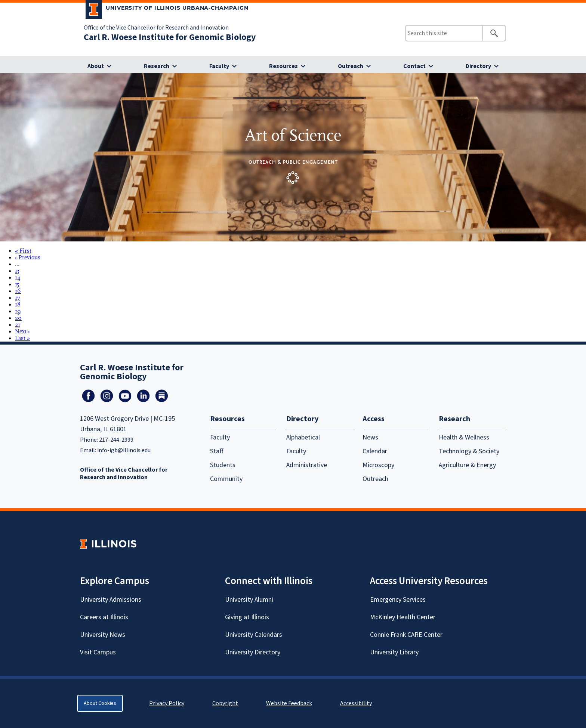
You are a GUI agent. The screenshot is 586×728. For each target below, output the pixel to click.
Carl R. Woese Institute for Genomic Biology (170, 37)
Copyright (225, 703)
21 (18, 325)
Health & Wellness (464, 437)
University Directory (253, 652)
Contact (414, 66)
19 (18, 311)
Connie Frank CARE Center (406, 635)
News (370, 437)
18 (18, 305)
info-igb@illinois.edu (124, 450)
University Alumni (249, 600)
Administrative (307, 465)
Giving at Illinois (247, 617)
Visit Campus (98, 652)
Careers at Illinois (104, 617)
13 (17, 271)
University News (103, 635)
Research (157, 66)
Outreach (351, 66)
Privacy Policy (167, 703)
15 (17, 284)
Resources (283, 66)
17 (18, 298)
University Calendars (254, 635)
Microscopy (378, 465)
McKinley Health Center (403, 617)
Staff (217, 451)
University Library (394, 652)
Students (223, 465)
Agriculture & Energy (467, 465)
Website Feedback (290, 703)
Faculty (219, 66)
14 (18, 278)
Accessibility (356, 703)
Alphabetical (303, 437)
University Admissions (111, 600)
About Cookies (100, 703)
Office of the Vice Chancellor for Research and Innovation (156, 28)
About (96, 66)
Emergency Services (398, 600)
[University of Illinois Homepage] (108, 544)
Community (226, 479)
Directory (478, 66)
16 (18, 291)
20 (18, 318)
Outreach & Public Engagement (293, 162)
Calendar (375, 451)
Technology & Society (469, 451)
